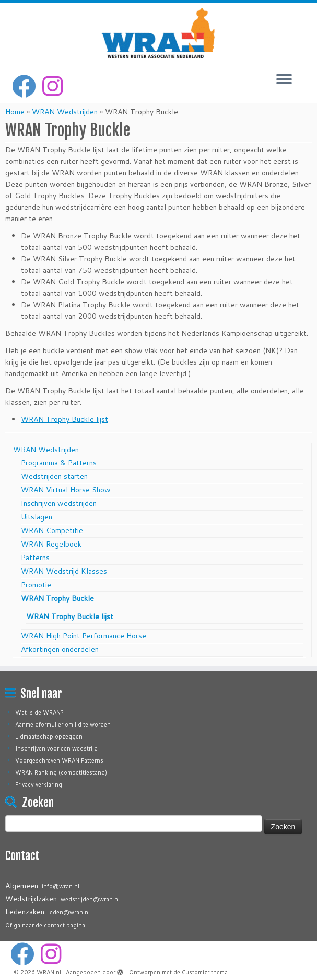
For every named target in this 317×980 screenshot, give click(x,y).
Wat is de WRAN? (39, 712)
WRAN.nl (49, 972)
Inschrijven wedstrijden (59, 503)
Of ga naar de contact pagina (45, 925)
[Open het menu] (284, 80)
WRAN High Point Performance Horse (84, 636)
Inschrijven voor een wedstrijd (56, 748)
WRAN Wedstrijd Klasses (64, 571)
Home (15, 112)
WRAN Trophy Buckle (57, 598)
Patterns (35, 558)
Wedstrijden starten (54, 476)
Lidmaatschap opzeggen (49, 736)
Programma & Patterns (59, 463)
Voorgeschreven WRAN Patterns (59, 760)
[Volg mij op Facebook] (27, 86)
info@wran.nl (61, 886)
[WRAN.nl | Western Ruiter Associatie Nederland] (158, 33)
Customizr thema (205, 972)
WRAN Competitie (52, 530)
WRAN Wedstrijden (65, 112)
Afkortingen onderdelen (60, 649)
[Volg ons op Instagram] (56, 86)
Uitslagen (37, 517)
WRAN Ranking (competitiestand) (61, 772)
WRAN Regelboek (51, 544)
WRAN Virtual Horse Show (66, 490)
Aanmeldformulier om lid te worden (63, 724)
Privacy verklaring (39, 784)
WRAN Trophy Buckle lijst (64, 419)
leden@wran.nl (69, 912)
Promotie (36, 585)
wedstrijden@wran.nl (90, 899)
